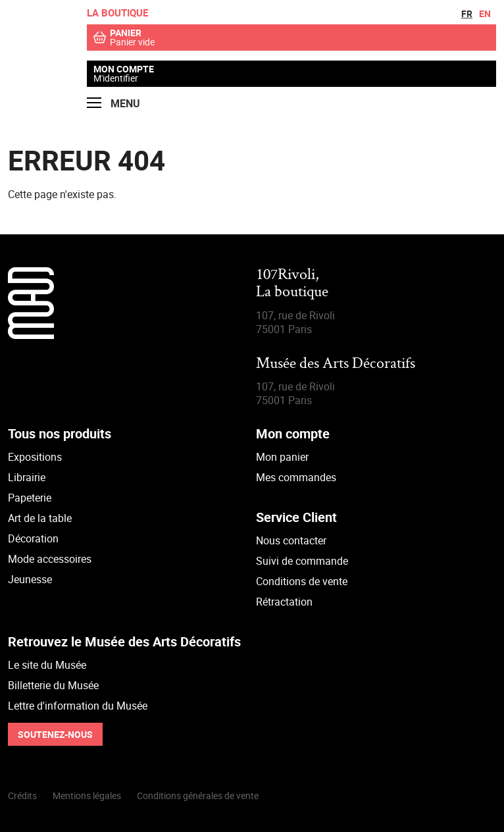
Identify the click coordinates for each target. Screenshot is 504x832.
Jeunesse (30, 579)
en (485, 13)
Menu (113, 104)
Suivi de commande (302, 561)
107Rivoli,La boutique (292, 284)
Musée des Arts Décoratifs (336, 364)
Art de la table (40, 518)
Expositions (35, 457)
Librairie (27, 477)
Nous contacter (291, 540)
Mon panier (282, 457)
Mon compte (124, 69)
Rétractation (284, 602)
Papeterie (30, 498)
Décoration (33, 538)
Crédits (22, 795)
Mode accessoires (50, 559)
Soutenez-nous (55, 734)
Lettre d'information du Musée (78, 706)
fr (467, 13)
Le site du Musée (47, 665)
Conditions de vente (302, 581)
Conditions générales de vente (198, 795)
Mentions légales (87, 795)
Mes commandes (296, 477)
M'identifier (116, 78)
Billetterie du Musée (53, 685)
